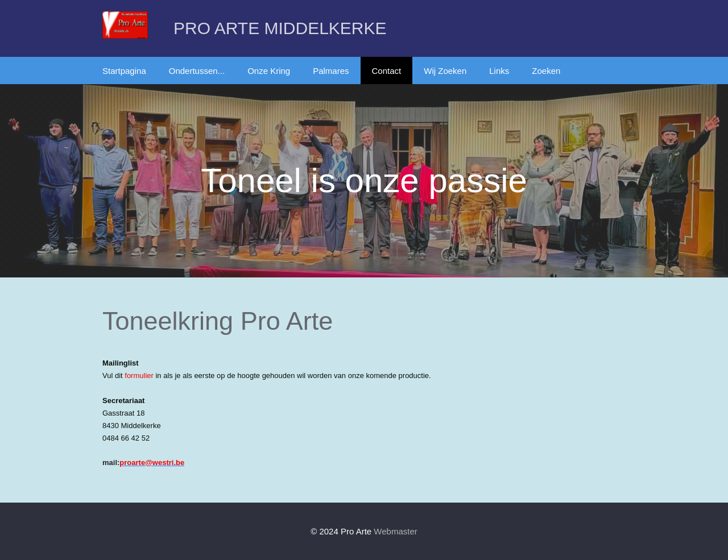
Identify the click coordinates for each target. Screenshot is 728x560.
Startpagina (124, 71)
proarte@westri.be (152, 462)
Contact (387, 71)
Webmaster (395, 531)
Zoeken (546, 71)
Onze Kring (269, 71)
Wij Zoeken (445, 71)
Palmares (331, 71)
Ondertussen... (197, 71)
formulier (139, 376)
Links (499, 71)
